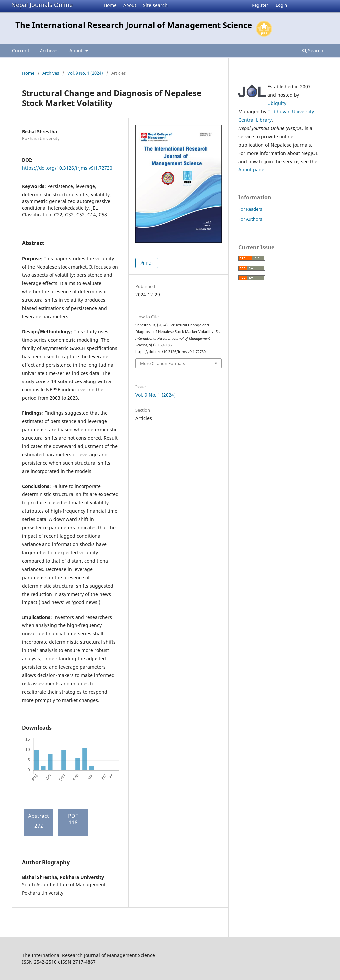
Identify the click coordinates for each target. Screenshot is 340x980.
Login (281, 5)
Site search (155, 5)
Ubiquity (277, 103)
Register (260, 5)
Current (21, 50)
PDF (149, 263)
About (130, 5)
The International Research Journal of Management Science (134, 25)
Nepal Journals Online (42, 5)
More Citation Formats (163, 363)
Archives (49, 50)
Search (313, 50)
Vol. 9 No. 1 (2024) (85, 73)
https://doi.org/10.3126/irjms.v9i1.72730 (67, 168)
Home (110, 5)
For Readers (250, 209)
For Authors (250, 219)
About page (251, 170)
